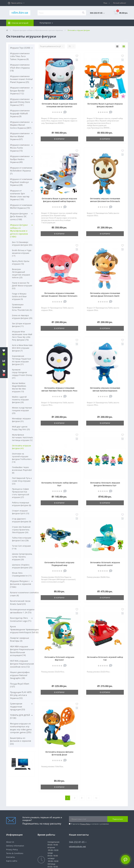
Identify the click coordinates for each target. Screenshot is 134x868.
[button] (16, 3)
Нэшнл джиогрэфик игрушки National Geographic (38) (20, 675)
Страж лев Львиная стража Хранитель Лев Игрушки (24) (21, 530)
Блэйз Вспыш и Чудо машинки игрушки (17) (22, 253)
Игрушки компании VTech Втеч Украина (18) (20, 68)
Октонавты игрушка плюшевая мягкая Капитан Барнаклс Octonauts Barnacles (105, 391)
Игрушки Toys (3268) (20, 48)
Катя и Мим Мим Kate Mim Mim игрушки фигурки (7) (22, 348)
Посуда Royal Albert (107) (20, 685)
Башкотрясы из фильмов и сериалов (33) (21, 741)
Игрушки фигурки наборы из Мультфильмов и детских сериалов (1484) (19, 231)
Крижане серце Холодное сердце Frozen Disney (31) (22, 374)
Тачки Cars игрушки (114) (21, 547)
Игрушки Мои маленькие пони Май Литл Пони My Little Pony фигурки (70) (22, 336)
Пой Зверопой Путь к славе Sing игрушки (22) (22, 481)
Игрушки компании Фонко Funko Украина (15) (20, 148)
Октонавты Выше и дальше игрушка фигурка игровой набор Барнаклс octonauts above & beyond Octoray (59, 201)
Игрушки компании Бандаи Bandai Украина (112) (20, 91)
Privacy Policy (85, 824)
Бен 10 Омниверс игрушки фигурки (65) (22, 244)
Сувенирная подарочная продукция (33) (17, 706)
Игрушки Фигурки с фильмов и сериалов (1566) (21, 584)
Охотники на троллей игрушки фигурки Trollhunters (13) (22, 458)
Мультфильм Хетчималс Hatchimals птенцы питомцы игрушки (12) (26, 437)
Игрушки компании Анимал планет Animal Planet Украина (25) (21, 79)
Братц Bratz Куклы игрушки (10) (21, 262)
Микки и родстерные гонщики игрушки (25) (22, 410)
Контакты (10, 857)
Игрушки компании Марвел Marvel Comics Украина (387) (21, 125)
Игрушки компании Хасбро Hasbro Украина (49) (20, 159)
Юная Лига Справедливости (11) (22, 574)
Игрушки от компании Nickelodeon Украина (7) (21, 171)
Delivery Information (15, 846)
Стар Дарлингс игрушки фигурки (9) (22, 520)
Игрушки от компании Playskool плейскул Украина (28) (21, 182)
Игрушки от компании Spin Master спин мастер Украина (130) (20, 195)
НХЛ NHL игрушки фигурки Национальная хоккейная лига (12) (22, 664)
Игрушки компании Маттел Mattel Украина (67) (20, 136)
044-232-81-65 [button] (78, 842)
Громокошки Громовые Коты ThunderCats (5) (22, 307)
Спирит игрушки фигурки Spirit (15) (21, 512)
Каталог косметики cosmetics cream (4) (24, 594)
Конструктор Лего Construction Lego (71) (21, 619)
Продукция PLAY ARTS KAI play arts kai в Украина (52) (21, 695)
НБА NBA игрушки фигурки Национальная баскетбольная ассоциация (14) (22, 651)
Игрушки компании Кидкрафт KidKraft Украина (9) (20, 113)
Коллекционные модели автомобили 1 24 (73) (22, 611)
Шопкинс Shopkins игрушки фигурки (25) (22, 566)
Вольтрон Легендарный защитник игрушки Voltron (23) (21, 273)
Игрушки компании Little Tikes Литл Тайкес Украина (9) (20, 56)
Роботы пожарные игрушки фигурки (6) (22, 504)
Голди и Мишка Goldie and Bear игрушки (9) (19, 296)
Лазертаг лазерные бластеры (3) (19, 639)
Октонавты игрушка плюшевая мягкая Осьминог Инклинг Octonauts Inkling (59, 296)
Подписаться (118, 819)
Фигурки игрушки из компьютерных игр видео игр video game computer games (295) (21, 728)
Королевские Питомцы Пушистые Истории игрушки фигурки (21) (21, 360)
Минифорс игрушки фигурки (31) (21, 420)
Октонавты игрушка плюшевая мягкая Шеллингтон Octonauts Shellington (105, 201)
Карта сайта (12, 861)
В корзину (59, 139)
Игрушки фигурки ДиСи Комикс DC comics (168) (19, 216)
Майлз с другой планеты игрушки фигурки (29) (20, 400)
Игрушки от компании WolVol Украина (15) (21, 206)
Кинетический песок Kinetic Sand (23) (20, 602)
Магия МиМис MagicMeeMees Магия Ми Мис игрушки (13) (19, 387)
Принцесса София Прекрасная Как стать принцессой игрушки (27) (21, 493)
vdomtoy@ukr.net (77, 846)
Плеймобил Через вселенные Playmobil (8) (22, 470)
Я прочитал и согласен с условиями (90, 824)
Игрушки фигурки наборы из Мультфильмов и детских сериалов (38, 30)
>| (96, 798)
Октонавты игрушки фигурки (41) (21, 447)
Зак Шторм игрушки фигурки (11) (21, 325)
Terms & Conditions (15, 853)
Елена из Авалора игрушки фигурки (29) (22, 317)
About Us (10, 842)
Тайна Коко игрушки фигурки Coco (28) (22, 539)
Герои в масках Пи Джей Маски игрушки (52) (22, 286)
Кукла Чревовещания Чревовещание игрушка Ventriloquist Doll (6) (25, 629)
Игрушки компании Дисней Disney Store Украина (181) (20, 102)
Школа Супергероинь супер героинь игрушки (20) (22, 557)
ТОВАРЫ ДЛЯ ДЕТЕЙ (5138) (20, 717)
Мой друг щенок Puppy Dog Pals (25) (21, 428)
